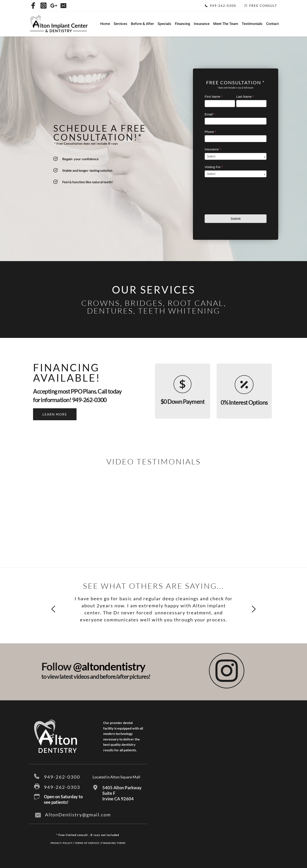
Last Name (245, 97)
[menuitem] (105, 24)
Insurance (213, 149)
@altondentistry (109, 666)
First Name (214, 97)
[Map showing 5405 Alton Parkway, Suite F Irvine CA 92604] (219, 765)
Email (210, 114)
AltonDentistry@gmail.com (78, 815)
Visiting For (214, 167)
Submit (236, 219)
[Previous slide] (54, 609)
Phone (210, 132)
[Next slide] (253, 609)
